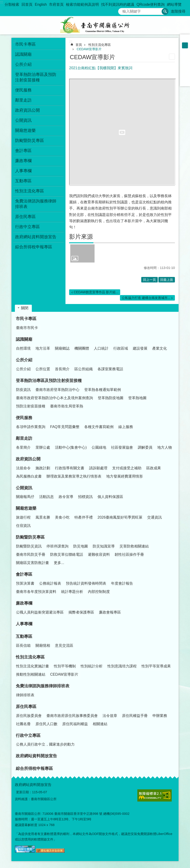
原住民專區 (26, 707)
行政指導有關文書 (70, 468)
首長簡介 (62, 369)
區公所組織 (84, 369)
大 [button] (185, 51)
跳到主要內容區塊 (2, 2)
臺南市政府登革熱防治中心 (57, 390)
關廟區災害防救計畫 (33, 563)
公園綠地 (99, 447)
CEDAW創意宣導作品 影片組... (96, 292)
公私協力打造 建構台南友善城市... (146, 298)
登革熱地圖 (137, 398)
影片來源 (81, 237)
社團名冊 (23, 724)
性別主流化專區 (100, 45)
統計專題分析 (72, 592)
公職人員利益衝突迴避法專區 (40, 612)
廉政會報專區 (110, 612)
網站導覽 (174, 4)
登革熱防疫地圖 (111, 398)
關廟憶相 (43, 645)
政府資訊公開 (28, 459)
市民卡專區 (26, 319)
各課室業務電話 (110, 369)
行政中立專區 (28, 735)
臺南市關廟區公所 (95, 25)
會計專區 (24, 574)
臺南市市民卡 (27, 328)
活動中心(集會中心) (71, 447)
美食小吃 (62, 517)
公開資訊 (24, 488)
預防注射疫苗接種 (31, 406)
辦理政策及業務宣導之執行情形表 (74, 476)
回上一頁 (149, 280)
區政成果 (154, 468)
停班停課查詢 (57, 546)
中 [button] (185, 45)
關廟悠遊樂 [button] (25, 130)
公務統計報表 (50, 583)
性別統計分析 (92, 666)
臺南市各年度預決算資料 (36, 592)
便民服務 (24, 418)
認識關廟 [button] (23, 54)
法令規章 (110, 716)
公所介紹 (24, 360)
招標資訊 (85, 497)
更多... (59, 563)
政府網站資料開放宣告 (36, 237)
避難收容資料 (99, 554)
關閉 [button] (25, 308)
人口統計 (101, 348)
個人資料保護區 (110, 497)
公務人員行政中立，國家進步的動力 (45, 744)
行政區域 (121, 348)
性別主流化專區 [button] (30, 191)
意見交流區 (64, 645)
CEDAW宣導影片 (89, 49)
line (185, 75)
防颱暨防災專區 (30, 537)
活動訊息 (46, 497)
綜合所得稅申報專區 (34, 247)
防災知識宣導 (104, 546)
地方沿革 (43, 348)
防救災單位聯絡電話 (67, 554)
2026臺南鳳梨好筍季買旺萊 (120, 517)
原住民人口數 (46, 724)
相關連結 (100, 724)
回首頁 (27, 4)
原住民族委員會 (29, 716)
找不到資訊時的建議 (118, 4)
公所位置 (43, 369)
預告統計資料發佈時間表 (86, 583)
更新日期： (24, 792)
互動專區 (24, 636)
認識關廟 (24, 339)
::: (1, 2)
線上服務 (126, 427)
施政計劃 (43, 468)
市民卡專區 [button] (25, 44)
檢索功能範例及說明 (82, 4)
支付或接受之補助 (127, 468)
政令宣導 (66, 497)
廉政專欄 (24, 603)
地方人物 (165, 447)
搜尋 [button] (165, 11)
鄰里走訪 (24, 438)
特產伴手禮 (84, 517)
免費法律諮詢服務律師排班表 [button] (36, 204)
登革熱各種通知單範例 (103, 390)
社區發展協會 (122, 447)
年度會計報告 (122, 583)
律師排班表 (25, 695)
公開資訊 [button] (23, 120)
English (41, 4)
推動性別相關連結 (31, 674)
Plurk (185, 63)
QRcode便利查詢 (151, 4)
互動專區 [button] (23, 181)
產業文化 (160, 348)
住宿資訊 (23, 526)
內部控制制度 (99, 592)
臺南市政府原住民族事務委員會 (72, 716)
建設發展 (140, 348)
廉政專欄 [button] (23, 161)
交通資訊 (155, 517)
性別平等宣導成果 (156, 666)
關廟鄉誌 (62, 348)
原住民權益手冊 (135, 716)
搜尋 (122, 10)
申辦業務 (160, 716)
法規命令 (23, 468)
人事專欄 (23, 171)
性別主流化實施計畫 (33, 666)
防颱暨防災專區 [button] (30, 141)
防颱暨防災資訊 (29, 546)
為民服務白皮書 (29, 476)
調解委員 (145, 447)
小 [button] (185, 39)
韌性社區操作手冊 (129, 554)
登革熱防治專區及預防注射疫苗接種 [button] (36, 77)
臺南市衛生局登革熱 (67, 406)
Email (185, 81)
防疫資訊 (23, 390)
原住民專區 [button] (25, 217)
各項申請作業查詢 (31, 427)
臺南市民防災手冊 (31, 554)
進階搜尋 (178, 11)
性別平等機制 (65, 666)
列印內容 (172, 57)
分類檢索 (12, 4)
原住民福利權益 (75, 724)
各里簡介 (23, 447)
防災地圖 (81, 546)
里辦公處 (43, 447)
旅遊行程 (23, 517)
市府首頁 (56, 4)
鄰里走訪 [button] (23, 100)
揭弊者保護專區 (81, 612)
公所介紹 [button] (23, 64)
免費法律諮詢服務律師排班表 (43, 686)
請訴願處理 (98, 468)
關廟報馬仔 (25, 497)
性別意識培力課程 (122, 666)
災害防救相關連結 (134, 546)
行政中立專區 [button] (27, 227)
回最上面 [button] (167, 280)
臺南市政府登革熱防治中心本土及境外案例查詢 (54, 398)
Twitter (185, 69)
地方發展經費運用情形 (125, 476)
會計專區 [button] (23, 151)
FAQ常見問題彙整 (65, 427)
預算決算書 (25, 583)
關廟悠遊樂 (26, 508)
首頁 (79, 45)
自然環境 (23, 348)
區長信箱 (23, 645)
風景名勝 (43, 517)
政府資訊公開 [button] (27, 110)
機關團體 (82, 348)
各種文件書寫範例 (99, 427)
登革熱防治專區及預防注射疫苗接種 (49, 381)
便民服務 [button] (23, 90)
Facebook (185, 57)
